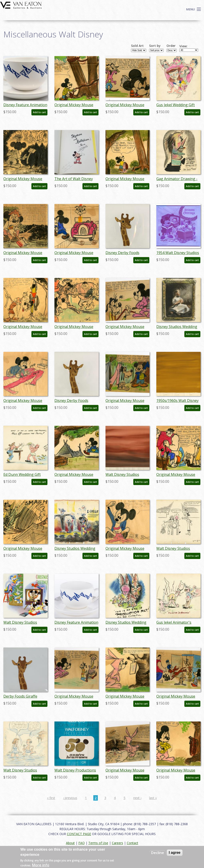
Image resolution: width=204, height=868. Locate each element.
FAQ (82, 843)
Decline (158, 853)
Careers (117, 843)
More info (41, 865)
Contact (132, 843)
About (70, 843)
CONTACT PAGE (79, 834)
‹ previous (70, 798)
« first (51, 798)
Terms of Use (98, 843)
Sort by (155, 46)
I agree (175, 853)
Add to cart (39, 112)
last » (153, 798)
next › (137, 798)
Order (171, 46)
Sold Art (137, 46)
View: (183, 46)
